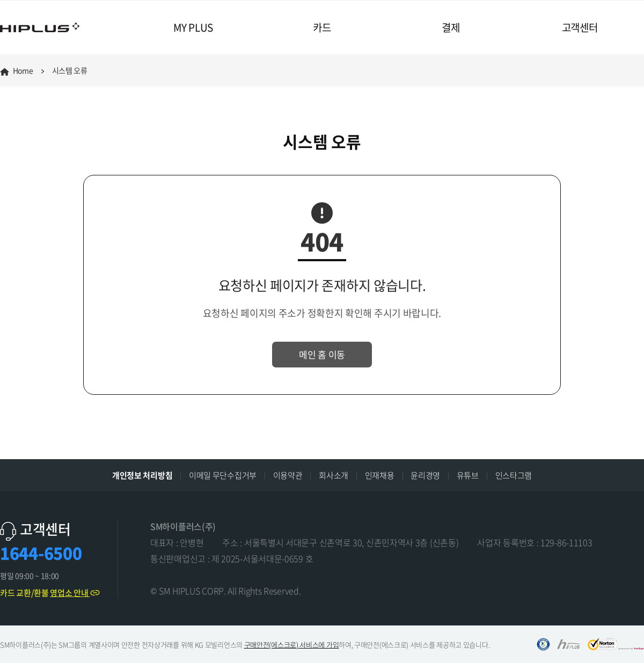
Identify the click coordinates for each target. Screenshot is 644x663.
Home (17, 70)
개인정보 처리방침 (142, 475)
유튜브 (468, 475)
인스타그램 (514, 475)
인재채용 (380, 475)
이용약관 (288, 475)
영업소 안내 (75, 593)
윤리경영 (425, 475)
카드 (322, 27)
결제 (451, 27)
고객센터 (580, 27)
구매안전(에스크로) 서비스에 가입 (292, 644)
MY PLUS (193, 27)
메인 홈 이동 (322, 354)
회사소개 (334, 475)
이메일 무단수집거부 (223, 475)
